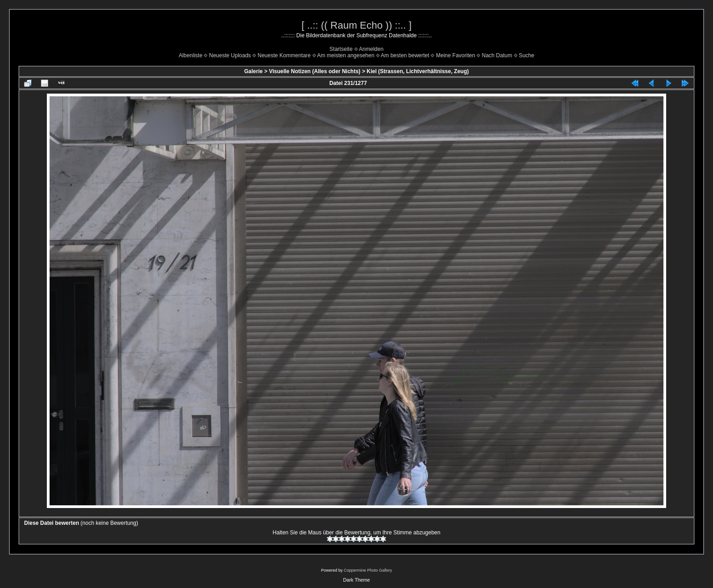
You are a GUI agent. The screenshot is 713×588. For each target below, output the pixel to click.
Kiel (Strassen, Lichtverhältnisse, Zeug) (418, 71)
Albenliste (191, 55)
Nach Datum (497, 55)
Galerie (254, 71)
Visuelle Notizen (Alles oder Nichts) (314, 71)
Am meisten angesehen (346, 55)
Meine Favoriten (456, 55)
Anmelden (371, 49)
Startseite (341, 49)
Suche (527, 55)
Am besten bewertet (405, 55)
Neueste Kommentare (284, 55)
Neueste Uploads (230, 55)
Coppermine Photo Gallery (368, 570)
